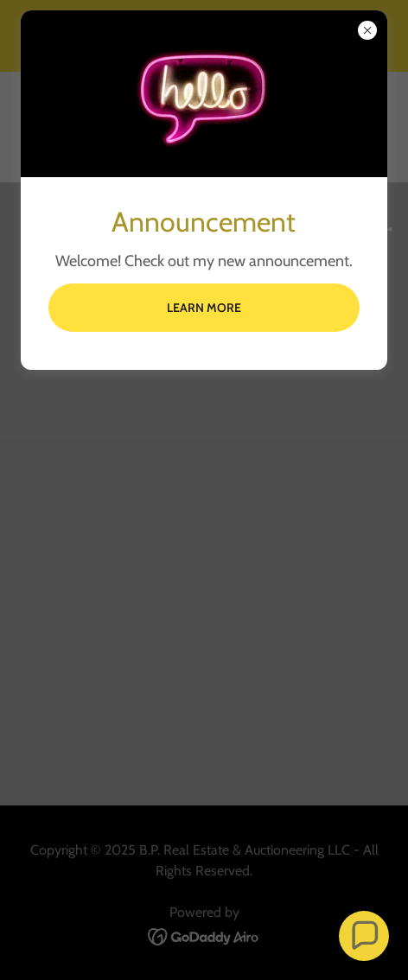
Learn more (204, 308)
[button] (364, 936)
